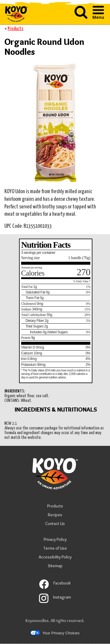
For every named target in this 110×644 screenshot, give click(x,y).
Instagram (55, 597)
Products (16, 29)
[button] (81, 17)
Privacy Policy (55, 540)
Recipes (55, 515)
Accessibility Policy (55, 558)
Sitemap (55, 566)
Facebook (55, 583)
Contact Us (55, 524)
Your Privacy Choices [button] (55, 633)
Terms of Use (55, 549)
